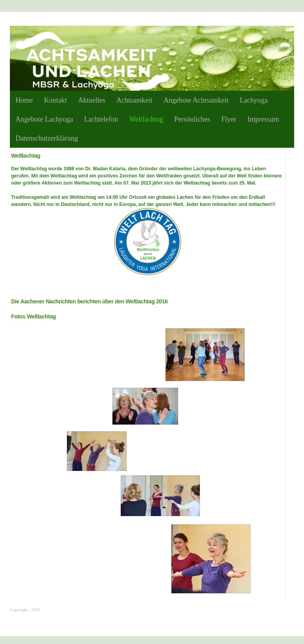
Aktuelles (92, 100)
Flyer (229, 119)
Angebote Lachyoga (44, 119)
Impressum (263, 119)
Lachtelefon (101, 119)
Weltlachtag (146, 119)
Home (24, 100)
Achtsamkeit (134, 100)
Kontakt (55, 100)
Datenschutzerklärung (47, 138)
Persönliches (192, 119)
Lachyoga (254, 100)
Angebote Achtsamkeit (196, 100)
